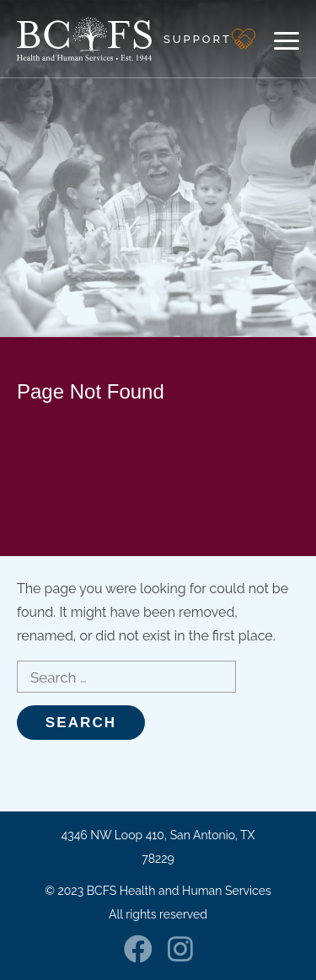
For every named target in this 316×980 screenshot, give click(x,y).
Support (198, 39)
